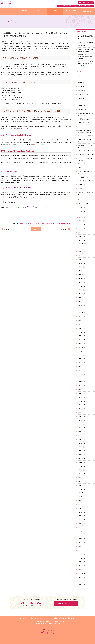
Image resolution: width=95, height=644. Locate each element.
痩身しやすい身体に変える (84, 136)
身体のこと (80, 168)
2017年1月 (80, 570)
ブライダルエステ (82, 79)
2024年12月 (80, 271)
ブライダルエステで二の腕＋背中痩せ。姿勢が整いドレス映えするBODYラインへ (85, 64)
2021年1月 (80, 409)
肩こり (79, 127)
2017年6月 (80, 554)
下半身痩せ (80, 106)
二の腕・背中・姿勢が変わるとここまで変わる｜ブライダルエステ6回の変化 (85, 44)
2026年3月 (80, 225)
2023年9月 (80, 317)
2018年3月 (80, 524)
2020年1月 (80, 455)
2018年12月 (80, 493)
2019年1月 (80, 489)
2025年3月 (80, 263)
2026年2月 (80, 229)
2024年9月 (80, 282)
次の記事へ (64, 229)
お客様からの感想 (82, 185)
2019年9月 (80, 466)
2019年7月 (80, 474)
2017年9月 (80, 543)
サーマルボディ (81, 177)
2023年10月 (80, 313)
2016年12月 (80, 573)
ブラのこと (80, 164)
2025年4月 (80, 259)
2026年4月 (80, 221)
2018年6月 (80, 512)
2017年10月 (80, 539)
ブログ (48, 618)
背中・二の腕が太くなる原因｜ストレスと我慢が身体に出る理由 (85, 37)
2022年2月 (80, 370)
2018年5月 (80, 516)
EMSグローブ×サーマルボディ (85, 140)
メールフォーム (68, 603)
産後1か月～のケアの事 (83, 102)
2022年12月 (80, 343)
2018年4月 (80, 520)
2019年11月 (80, 458)
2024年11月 (80, 275)
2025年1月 (80, 267)
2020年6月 (80, 435)
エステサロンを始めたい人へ (85, 172)
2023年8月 (80, 321)
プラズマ (80, 83)
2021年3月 (80, 401)
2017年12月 (80, 531)
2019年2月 (80, 485)
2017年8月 (80, 547)
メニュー (40, 618)
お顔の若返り (81, 110)
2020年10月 (80, 420)
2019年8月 (80, 470)
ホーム (22, 618)
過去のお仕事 (71, 618)
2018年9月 (80, 501)
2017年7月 (80, 550)
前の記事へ (7, 229)
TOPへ (36, 229)
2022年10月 (80, 351)
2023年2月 (80, 336)
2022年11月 (80, 347)
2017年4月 (80, 562)
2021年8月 (80, 390)
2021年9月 (80, 386)
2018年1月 (80, 527)
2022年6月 (80, 355)
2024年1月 (80, 301)
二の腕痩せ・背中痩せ (83, 119)
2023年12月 (80, 305)
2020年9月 (80, 424)
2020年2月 (80, 451)
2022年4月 (80, 363)
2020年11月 (80, 416)
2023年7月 (80, 324)
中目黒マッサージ (82, 123)
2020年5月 (80, 439)
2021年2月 (80, 405)
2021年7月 (80, 393)
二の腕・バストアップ (26, 224)
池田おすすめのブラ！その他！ (85, 145)
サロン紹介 (31, 618)
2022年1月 (80, 374)
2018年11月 (80, 497)
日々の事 (80, 207)
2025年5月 (80, 255)
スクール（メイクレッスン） (85, 198)
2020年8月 (80, 428)
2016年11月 (80, 577)
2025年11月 (80, 240)
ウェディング (81, 189)
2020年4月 (80, 443)
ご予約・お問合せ (86, 3)
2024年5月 (80, 298)
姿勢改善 (80, 98)
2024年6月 (80, 294)
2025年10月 (80, 244)
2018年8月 (80, 504)
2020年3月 (80, 447)
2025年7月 (80, 252)
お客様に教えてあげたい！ (84, 155)
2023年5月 (80, 328)
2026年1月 (80, 232)
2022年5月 (80, 359)
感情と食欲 (80, 90)
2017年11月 (80, 535)
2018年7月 (80, 508)
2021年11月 (80, 378)
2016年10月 (80, 581)
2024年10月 (80, 278)
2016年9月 (80, 585)
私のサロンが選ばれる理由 (84, 181)
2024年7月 (80, 290)
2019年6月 (80, 478)
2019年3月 (80, 481)
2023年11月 (80, 309)
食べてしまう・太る (83, 75)
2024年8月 (80, 286)
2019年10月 (80, 462)
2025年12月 (80, 236)
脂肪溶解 (80, 87)
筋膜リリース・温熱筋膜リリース (62, 224)
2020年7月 (80, 432)
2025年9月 (80, 248)
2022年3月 (80, 366)
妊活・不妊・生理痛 (83, 203)
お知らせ (80, 211)
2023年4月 (80, 332)
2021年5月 (80, 397)
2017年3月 (80, 566)
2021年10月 (80, 382)
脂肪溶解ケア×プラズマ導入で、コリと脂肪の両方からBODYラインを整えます (86, 56)
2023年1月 (80, 340)
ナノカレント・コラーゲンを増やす (43, 224)
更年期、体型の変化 (83, 94)
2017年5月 (80, 558)
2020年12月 (80, 412)
